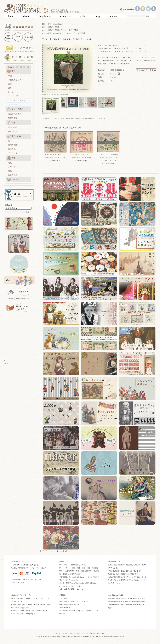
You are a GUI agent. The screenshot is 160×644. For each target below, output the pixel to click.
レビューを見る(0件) (85, 118)
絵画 (10, 171)
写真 (10, 163)
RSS (5, 360)
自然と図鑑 (13, 145)
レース (11, 92)
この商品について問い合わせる (53, 118)
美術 (11, 158)
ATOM (6, 363)
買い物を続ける (71, 118)
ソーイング (13, 96)
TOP (44, 24)
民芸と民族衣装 (15, 114)
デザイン (12, 167)
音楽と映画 (13, 175)
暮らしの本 (14, 136)
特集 (49, 33)
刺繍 (10, 76)
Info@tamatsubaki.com (72, 605)
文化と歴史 (13, 118)
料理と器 (12, 149)
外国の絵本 (13, 127)
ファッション (14, 104)
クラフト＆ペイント (17, 100)
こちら (21, 582)
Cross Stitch (58, 24)
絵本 (11, 123)
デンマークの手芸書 (70, 30)
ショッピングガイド (62, 633)
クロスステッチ (15, 80)
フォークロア (15, 109)
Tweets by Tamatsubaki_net (18, 298)
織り (10, 88)
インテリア (13, 153)
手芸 (11, 71)
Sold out (13, 180)
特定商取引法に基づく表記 (96, 633)
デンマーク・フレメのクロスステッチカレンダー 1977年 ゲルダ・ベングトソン (108, 157)
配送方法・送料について (78, 633)
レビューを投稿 (100, 118)
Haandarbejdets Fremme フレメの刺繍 (69, 33)
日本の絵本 (13, 132)
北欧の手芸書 (53, 27)
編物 (10, 84)
